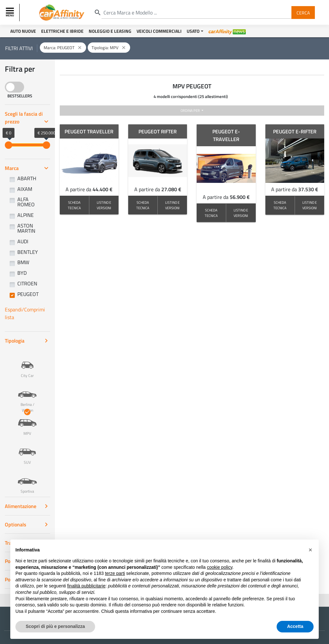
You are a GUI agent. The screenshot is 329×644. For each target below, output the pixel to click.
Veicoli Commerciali (159, 31)
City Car (27, 365)
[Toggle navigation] (11, 13)
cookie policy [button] (220, 581)
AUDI (23, 241)
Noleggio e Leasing (110, 31)
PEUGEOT (28, 294)
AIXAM (25, 189)
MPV (27, 423)
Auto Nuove (23, 31)
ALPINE (26, 215)
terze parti (115, 588)
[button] (310, 564)
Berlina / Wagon (27, 397)
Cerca (303, 12)
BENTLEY (28, 252)
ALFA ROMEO (26, 202)
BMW (23, 262)
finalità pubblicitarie (86, 600)
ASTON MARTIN (26, 228)
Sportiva (27, 480)
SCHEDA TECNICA (74, 205)
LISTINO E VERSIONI (104, 205)
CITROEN (27, 283)
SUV (27, 452)
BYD (22, 273)
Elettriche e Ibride (62, 31)
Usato (193, 31)
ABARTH (27, 178)
